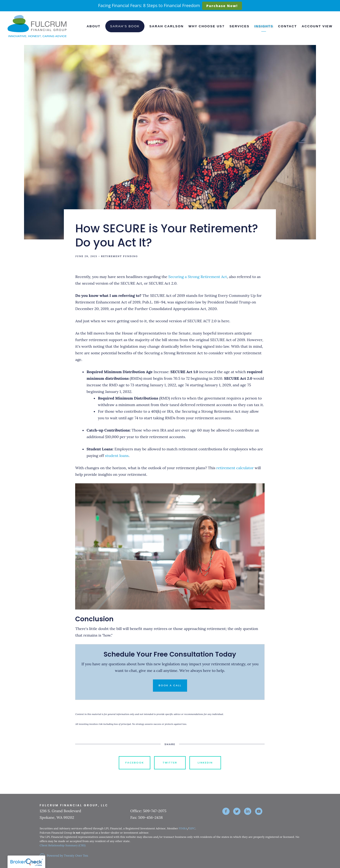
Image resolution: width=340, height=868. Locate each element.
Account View (317, 26)
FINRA (183, 828)
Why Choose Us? (207, 26)
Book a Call (170, 685)
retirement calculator (235, 468)
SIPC (192, 828)
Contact (287, 26)
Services (240, 26)
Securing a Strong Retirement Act (198, 277)
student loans (117, 456)
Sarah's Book (125, 26)
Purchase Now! (222, 6)
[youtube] (259, 811)
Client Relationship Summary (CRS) (63, 845)
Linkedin (205, 763)
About (94, 26)
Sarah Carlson (166, 26)
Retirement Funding (119, 256)
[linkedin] (248, 811)
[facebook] (226, 811)
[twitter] (237, 811)
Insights (264, 26)
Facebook (135, 763)
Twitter (170, 763)
